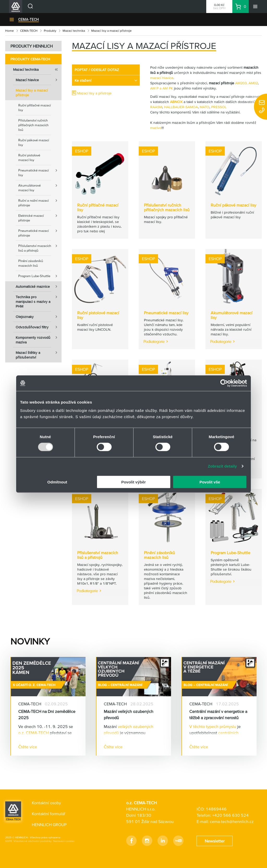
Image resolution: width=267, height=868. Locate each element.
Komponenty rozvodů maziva (39, 338)
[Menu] (255, 7)
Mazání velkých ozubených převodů (129, 714)
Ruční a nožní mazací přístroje (40, 201)
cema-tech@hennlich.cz (232, 821)
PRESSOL (219, 107)
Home (10, 31)
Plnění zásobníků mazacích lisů (31, 263)
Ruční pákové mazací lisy (34, 142)
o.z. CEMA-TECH (34, 733)
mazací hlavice (162, 78)
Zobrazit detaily (222, 466)
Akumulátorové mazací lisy (40, 186)
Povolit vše (210, 482)
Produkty (50, 31)
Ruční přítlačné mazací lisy (35, 108)
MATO (205, 107)
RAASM (156, 107)
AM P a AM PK (162, 88)
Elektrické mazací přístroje (40, 216)
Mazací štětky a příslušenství (39, 353)
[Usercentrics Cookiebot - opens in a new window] (224, 383)
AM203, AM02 (247, 83)
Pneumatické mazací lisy (40, 171)
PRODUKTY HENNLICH (32, 46)
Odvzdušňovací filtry (39, 327)
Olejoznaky (39, 317)
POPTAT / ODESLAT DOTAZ (97, 70)
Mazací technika (74, 31)
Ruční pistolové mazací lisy (29, 158)
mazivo (156, 128)
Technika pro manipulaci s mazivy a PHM (39, 300)
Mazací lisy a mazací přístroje (32, 93)
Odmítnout (57, 482)
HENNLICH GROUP (49, 825)
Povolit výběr (133, 482)
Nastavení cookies (64, 841)
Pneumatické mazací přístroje (40, 231)
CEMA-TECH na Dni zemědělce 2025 (47, 714)
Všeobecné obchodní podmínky (33, 841)
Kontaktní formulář (48, 814)
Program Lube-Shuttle (40, 276)
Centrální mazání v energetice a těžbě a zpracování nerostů (218, 714)
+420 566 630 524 (230, 815)
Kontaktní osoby (46, 803)
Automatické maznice (39, 286)
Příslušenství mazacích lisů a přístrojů (40, 247)
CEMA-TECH (29, 20)
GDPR (9, 841)
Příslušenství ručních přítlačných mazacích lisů (33, 125)
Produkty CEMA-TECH (30, 59)
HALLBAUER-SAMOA (181, 107)
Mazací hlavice (39, 80)
